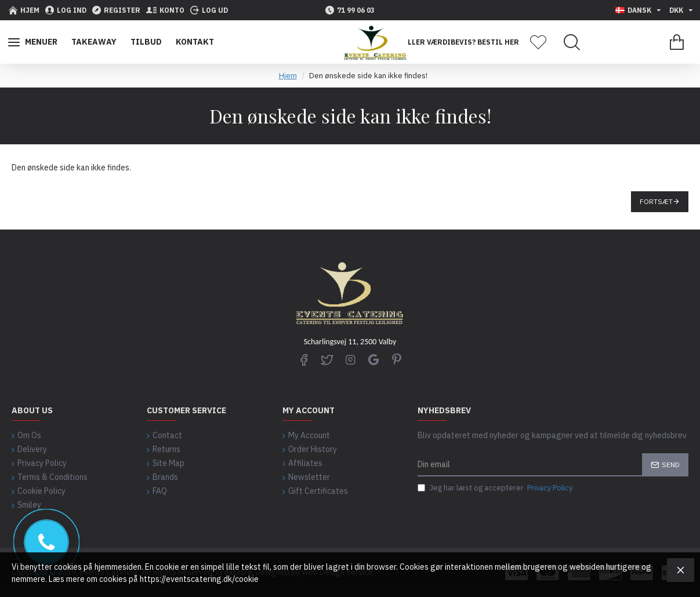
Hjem (288, 76)
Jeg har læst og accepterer (496, 488)
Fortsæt (656, 201)
